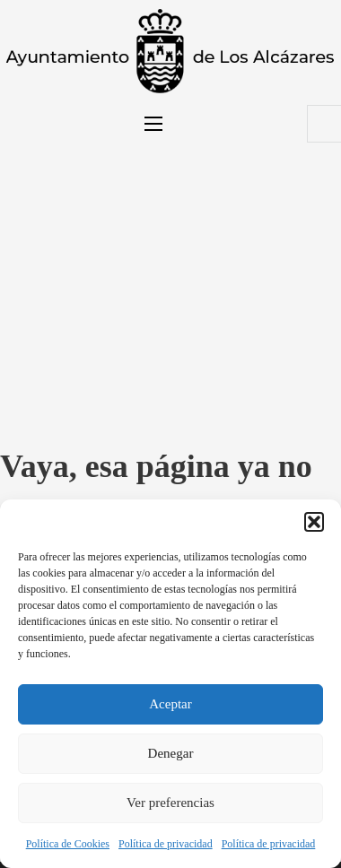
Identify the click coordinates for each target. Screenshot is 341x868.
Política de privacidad (166, 844)
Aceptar (170, 704)
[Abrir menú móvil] (153, 124)
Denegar (171, 753)
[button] (314, 522)
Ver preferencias (170, 803)
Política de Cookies (68, 844)
